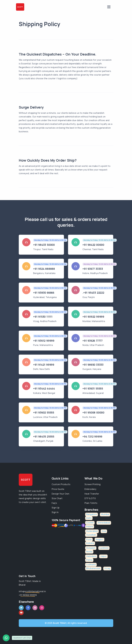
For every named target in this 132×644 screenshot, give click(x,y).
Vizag (107, 568)
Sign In (55, 512)
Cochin (90, 523)
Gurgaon (91, 548)
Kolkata (90, 543)
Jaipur (103, 556)
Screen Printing (92, 484)
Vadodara (91, 556)
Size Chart (57, 498)
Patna (89, 560)
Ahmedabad (104, 523)
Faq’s (54, 503)
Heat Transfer (92, 494)
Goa (104, 531)
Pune (89, 539)
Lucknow (104, 548)
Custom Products (61, 484)
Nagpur (99, 539)
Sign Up (56, 508)
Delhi (89, 518)
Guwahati (91, 535)
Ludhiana (91, 564)
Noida (89, 552)
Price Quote (58, 489)
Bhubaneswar (93, 568)
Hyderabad (92, 531)
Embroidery (90, 489)
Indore (90, 526)
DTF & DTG (90, 498)
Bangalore (92, 514)
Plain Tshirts (91, 503)
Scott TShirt (60, 623)
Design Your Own (60, 494)
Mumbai (105, 514)
